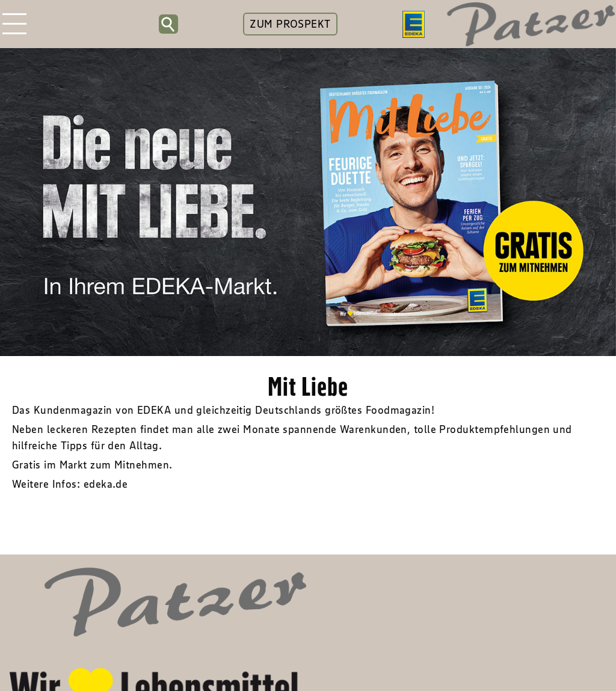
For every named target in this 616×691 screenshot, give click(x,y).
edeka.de (106, 484)
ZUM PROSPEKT (290, 24)
